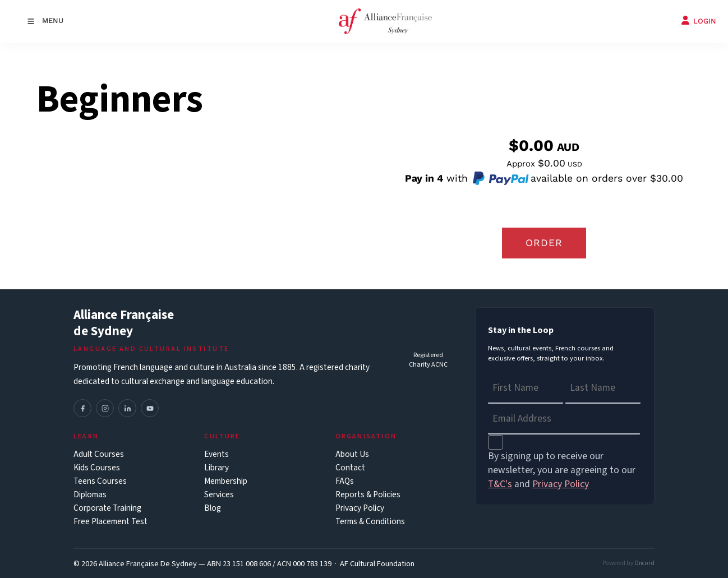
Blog (213, 508)
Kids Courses (97, 468)
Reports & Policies (368, 495)
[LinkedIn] (127, 408)
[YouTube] (150, 408)
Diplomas (90, 495)
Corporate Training (107, 508)
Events (216, 454)
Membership (226, 481)
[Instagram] (105, 408)
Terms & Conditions (370, 522)
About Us (352, 454)
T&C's (500, 484)
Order (544, 243)
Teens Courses (100, 481)
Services (219, 495)
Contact (350, 468)
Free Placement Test (110, 522)
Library (216, 468)
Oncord (644, 563)
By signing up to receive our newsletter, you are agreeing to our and (562, 470)
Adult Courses (99, 454)
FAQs (345, 481)
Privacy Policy (360, 508)
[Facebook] (82, 408)
